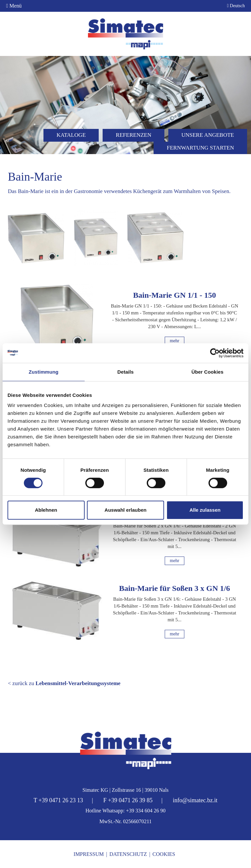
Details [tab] (125, 372)
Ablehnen (46, 510)
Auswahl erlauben (125, 510)
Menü (14, 6)
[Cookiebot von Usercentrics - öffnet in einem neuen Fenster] (215, 353)
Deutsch (236, 6)
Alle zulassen (205, 510)
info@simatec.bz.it (195, 800)
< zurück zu (64, 683)
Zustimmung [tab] (44, 372)
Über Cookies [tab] (208, 372)
